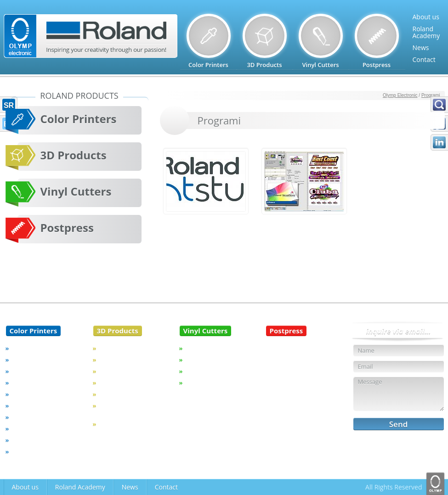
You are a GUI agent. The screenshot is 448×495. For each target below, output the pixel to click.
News (421, 48)
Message (399, 394)
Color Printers (79, 119)
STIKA (193, 371)
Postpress (67, 228)
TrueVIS (23, 348)
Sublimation (29, 417)
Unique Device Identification (119, 409)
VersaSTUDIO (31, 405)
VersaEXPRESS (32, 360)
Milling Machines (122, 360)
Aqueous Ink (29, 428)
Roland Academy (80, 487)
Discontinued (30, 451)
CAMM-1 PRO (204, 360)
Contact (424, 59)
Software (24, 440)
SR (9, 105)
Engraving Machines (127, 348)
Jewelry (109, 394)
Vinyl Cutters (76, 191)
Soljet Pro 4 (28, 394)
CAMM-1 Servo (206, 348)
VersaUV (24, 382)
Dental (108, 371)
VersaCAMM (29, 371)
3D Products (74, 155)
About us (426, 17)
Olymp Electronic (400, 95)
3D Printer (113, 382)
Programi (431, 95)
